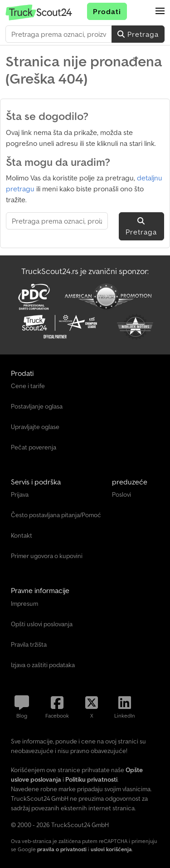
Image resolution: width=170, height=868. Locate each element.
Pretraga (138, 34)
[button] (160, 11)
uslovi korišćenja (111, 849)
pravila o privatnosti (62, 849)
